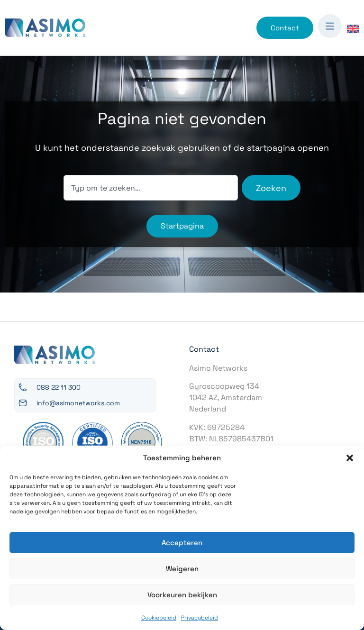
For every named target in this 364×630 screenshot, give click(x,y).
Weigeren (182, 569)
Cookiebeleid (159, 618)
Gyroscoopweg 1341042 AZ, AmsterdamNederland (226, 397)
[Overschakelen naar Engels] (353, 28)
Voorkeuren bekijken (182, 595)
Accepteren (182, 543)
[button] (350, 458)
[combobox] (151, 188)
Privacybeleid (200, 618)
